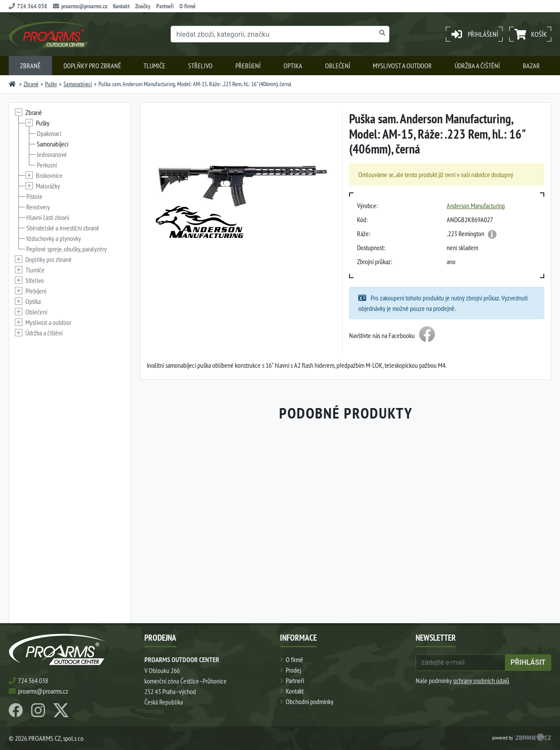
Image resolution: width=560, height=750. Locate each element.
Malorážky (48, 186)
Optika (293, 66)
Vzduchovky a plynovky (54, 238)
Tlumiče (154, 66)
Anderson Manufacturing (476, 206)
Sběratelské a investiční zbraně (63, 228)
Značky (143, 6)
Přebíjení (248, 66)
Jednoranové (52, 154)
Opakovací (49, 133)
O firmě (187, 6)
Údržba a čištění (477, 66)
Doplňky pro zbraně (92, 66)
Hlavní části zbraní (48, 217)
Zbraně (30, 66)
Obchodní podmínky (310, 701)
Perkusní (47, 165)
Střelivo (200, 66)
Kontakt (121, 6)
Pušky (51, 84)
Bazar (531, 66)
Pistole (34, 196)
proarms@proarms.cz (80, 6)
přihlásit (528, 662)
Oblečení (338, 66)
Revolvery (38, 207)
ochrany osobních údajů (481, 680)
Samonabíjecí (78, 84)
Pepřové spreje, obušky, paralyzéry (66, 249)
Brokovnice (49, 175)
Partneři (165, 6)
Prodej (293, 670)
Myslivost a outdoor (402, 66)
